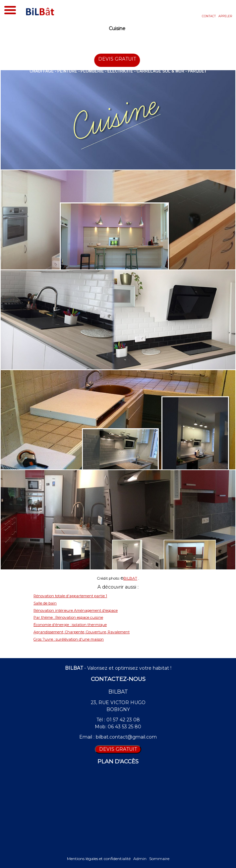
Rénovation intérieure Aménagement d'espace (76, 610)
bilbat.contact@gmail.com (126, 737)
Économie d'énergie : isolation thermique (70, 625)
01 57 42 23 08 (123, 720)
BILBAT (130, 578)
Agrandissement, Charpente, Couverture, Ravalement (82, 632)
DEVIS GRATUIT (121, 59)
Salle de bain (45, 603)
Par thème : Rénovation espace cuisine (68, 617)
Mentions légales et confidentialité (99, 859)
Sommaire (159, 859)
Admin (140, 859)
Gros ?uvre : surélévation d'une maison (69, 639)
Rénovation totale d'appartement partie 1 (70, 596)
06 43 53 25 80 (124, 727)
